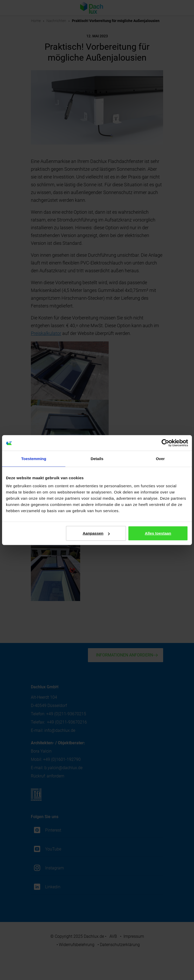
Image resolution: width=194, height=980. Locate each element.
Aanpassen (96, 533)
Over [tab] (160, 458)
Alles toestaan (158, 533)
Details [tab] (97, 458)
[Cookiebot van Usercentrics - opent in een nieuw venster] (165, 443)
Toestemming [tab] (34, 458)
